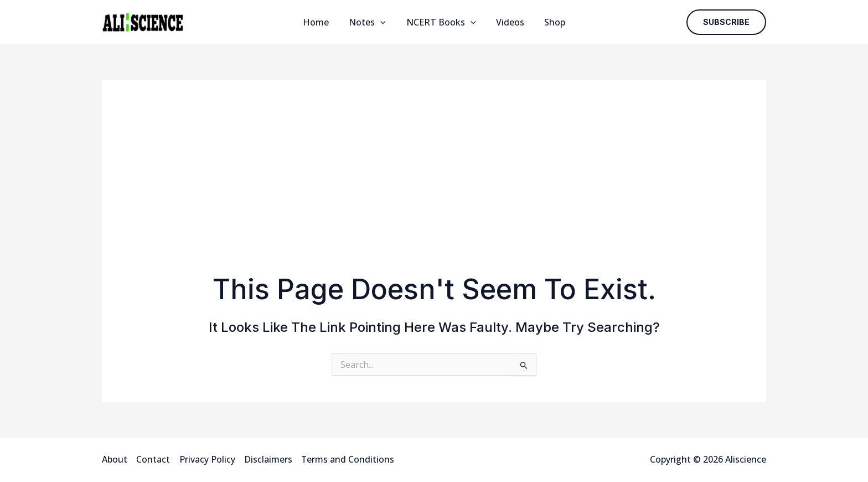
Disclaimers (268, 459)
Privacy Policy (207, 459)
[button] (726, 22)
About (115, 459)
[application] (383, 22)
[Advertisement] (434, 189)
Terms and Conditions (347, 459)
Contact (153, 459)
